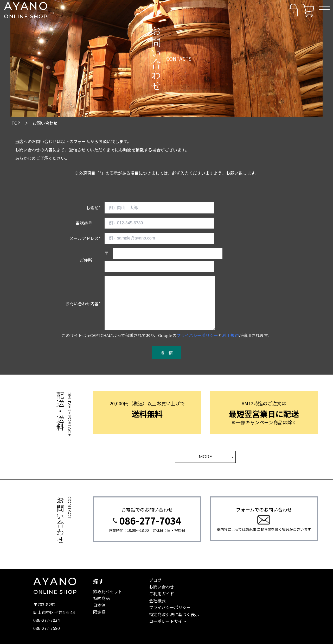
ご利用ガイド (162, 594)
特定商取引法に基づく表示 (174, 614)
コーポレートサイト (168, 621)
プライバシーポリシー (197, 335)
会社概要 (157, 601)
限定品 (99, 612)
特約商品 (101, 598)
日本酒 (99, 605)
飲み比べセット (108, 591)
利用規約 (230, 335)
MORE (205, 457)
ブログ (155, 580)
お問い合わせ (162, 587)
